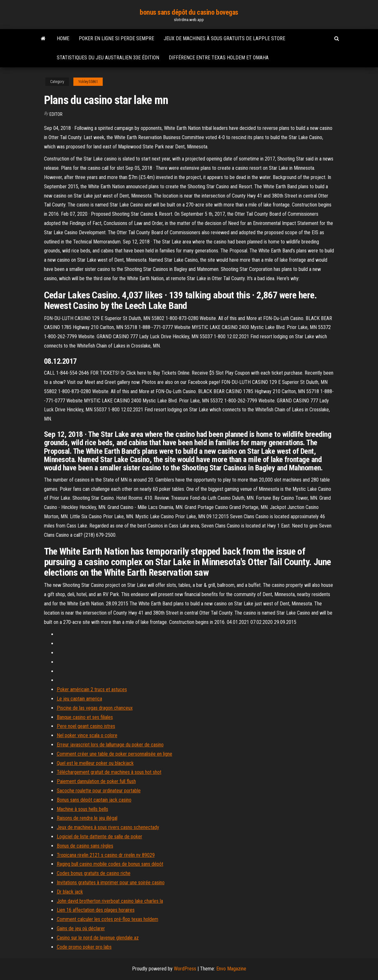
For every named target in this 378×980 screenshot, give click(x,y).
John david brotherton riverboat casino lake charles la (110, 901)
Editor (56, 114)
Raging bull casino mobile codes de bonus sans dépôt (110, 864)
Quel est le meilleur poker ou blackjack (95, 763)
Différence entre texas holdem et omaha (219, 58)
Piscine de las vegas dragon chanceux (95, 708)
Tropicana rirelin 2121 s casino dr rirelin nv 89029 (106, 855)
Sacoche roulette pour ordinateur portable (99, 791)
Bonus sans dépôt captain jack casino (94, 800)
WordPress (185, 969)
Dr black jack (70, 892)
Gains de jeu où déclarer (81, 928)
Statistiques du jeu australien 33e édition (108, 58)
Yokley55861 (88, 82)
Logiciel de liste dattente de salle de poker (100, 837)
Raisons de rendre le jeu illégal (87, 818)
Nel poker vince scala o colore (87, 735)
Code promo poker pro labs (84, 947)
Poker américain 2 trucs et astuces (92, 689)
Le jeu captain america (79, 699)
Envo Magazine (231, 969)
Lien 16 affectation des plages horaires (96, 910)
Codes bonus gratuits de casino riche (94, 873)
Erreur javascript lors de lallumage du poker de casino (110, 745)
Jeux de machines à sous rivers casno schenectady (108, 827)
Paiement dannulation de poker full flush (96, 781)
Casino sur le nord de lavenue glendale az (98, 938)
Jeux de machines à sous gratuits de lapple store (224, 38)
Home (63, 38)
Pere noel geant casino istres (86, 726)
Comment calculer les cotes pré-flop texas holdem (107, 919)
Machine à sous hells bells (82, 809)
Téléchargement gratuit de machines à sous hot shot (109, 772)
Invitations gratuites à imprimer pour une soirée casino (111, 883)
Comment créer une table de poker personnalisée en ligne (115, 754)
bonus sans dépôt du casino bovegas (189, 12)
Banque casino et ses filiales (85, 717)
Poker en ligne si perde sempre (116, 38)
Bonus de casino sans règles (85, 846)
